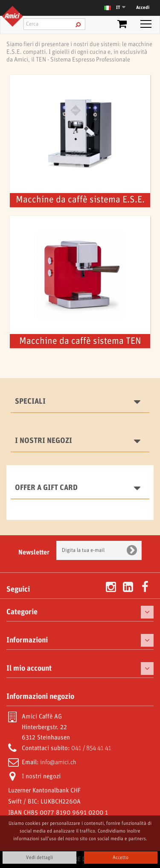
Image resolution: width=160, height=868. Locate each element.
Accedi (143, 8)
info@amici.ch (58, 762)
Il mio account (29, 669)
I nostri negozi (44, 441)
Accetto (121, 858)
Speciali (30, 402)
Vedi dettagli (39, 858)
